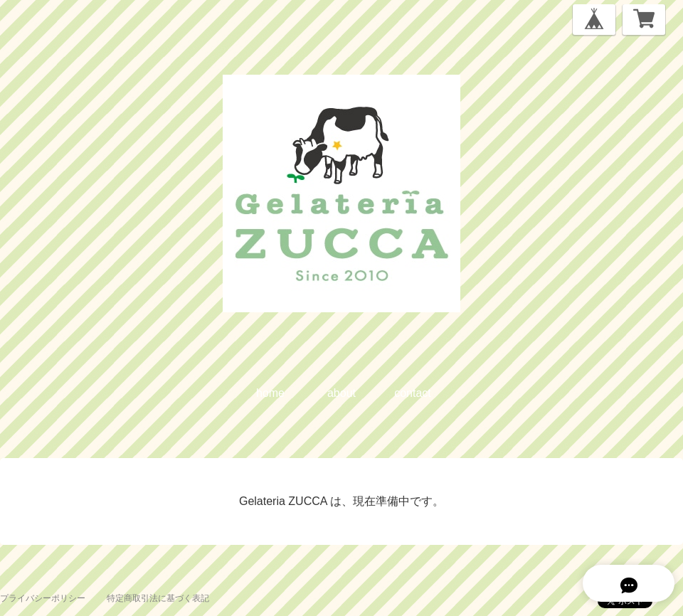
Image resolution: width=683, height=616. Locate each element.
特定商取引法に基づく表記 (158, 598)
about (341, 393)
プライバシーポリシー (43, 598)
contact (413, 393)
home (270, 393)
